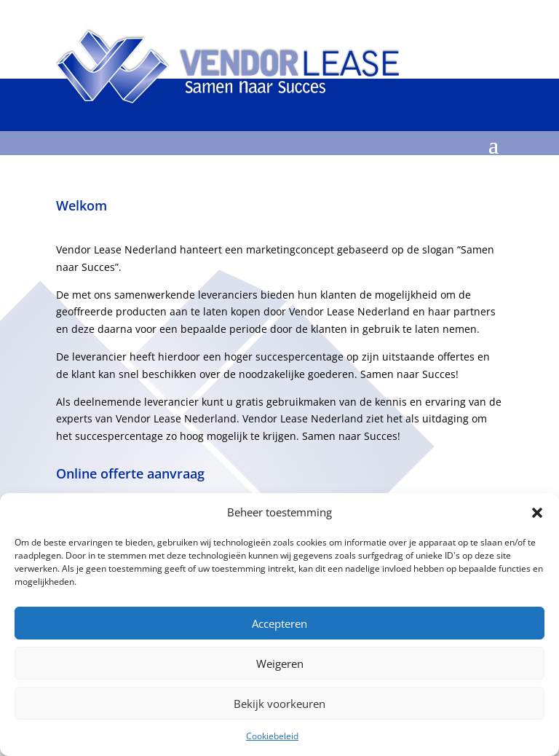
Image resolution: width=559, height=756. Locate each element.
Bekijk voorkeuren (279, 704)
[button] (537, 513)
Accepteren (279, 623)
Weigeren (280, 664)
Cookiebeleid (272, 736)
